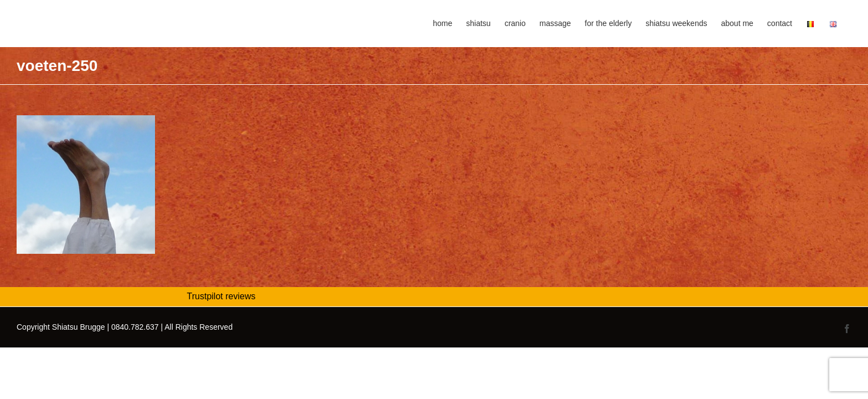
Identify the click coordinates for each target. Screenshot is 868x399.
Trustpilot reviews (221, 296)
